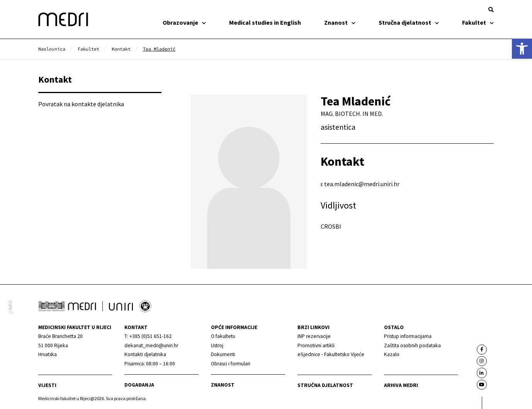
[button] (491, 10)
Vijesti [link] (47, 385)
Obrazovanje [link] (184, 22)
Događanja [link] (139, 385)
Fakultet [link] (478, 22)
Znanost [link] (340, 22)
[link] (522, 49)
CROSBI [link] (331, 226)
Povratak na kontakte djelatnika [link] (81, 104)
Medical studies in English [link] (265, 22)
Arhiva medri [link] (401, 385)
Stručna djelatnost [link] (409, 22)
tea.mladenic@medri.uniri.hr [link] (362, 184)
